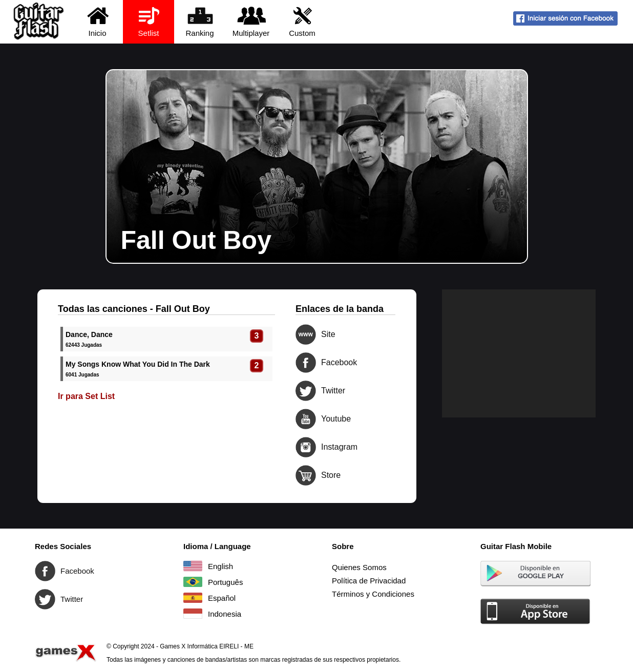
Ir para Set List (86, 396)
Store (306, 475)
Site (306, 334)
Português (193, 582)
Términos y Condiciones (373, 594)
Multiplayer (251, 21)
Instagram (306, 447)
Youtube (306, 419)
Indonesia (193, 614)
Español (193, 598)
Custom (302, 21)
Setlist (149, 21)
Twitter (306, 391)
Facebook (306, 363)
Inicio (98, 21)
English (193, 566)
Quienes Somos (359, 567)
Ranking (200, 21)
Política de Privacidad (369, 581)
